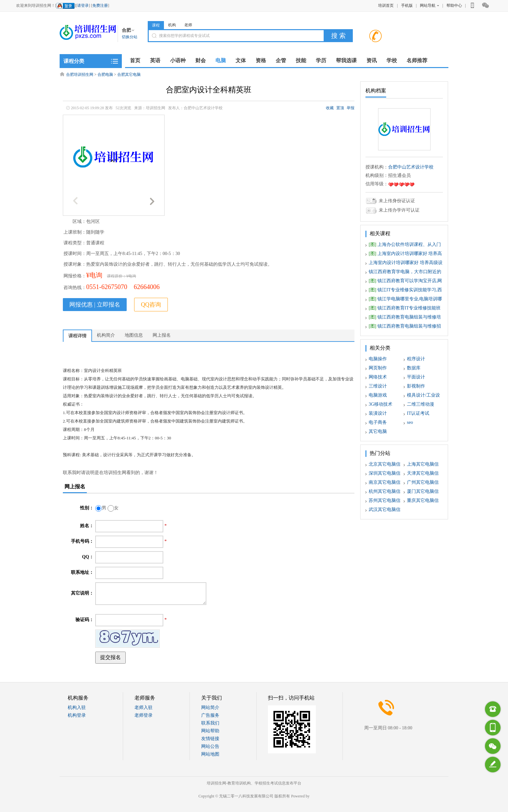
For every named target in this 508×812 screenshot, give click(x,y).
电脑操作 (378, 359)
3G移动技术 (381, 404)
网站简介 (210, 708)
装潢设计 (378, 413)
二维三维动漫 (421, 404)
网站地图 (210, 754)
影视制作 (416, 386)
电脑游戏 (378, 395)
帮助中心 (454, 6)
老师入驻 (144, 708)
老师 (188, 25)
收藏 (330, 108)
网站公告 (210, 746)
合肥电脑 (105, 75)
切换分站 (130, 37)
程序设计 (416, 359)
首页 (135, 60)
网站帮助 (210, 731)
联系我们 (210, 723)
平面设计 (416, 377)
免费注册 (100, 6)
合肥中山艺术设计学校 (411, 167)
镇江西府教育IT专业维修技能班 (405, 308)
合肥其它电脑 (129, 75)
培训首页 (386, 6)
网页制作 (378, 368)
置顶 (340, 108)
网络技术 (378, 377)
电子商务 (378, 422)
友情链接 (210, 739)
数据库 (414, 368)
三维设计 (378, 386)
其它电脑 (378, 431)
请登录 (83, 6)
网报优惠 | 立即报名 (95, 305)
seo (410, 422)
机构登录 (77, 715)
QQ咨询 (151, 305)
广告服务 (210, 715)
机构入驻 (77, 708)
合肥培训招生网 (80, 75)
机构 (172, 25)
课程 (156, 25)
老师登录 (144, 715)
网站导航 (429, 6)
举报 (351, 108)
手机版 (407, 6)
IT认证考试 (418, 413)
